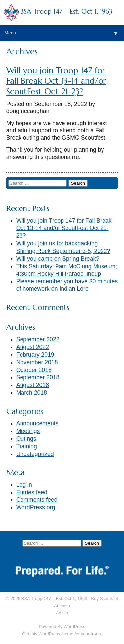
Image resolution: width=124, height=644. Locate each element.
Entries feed (32, 492)
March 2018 (32, 393)
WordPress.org (36, 507)
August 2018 (33, 385)
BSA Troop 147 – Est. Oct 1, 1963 (66, 11)
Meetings (28, 431)
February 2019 (35, 355)
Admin (62, 613)
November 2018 (37, 362)
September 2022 (38, 339)
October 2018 (34, 370)
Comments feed (37, 500)
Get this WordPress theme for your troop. (62, 634)
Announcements (37, 423)
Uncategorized (35, 454)
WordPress (74, 627)
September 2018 (38, 377)
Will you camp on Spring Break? (58, 259)
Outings (26, 439)
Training (27, 446)
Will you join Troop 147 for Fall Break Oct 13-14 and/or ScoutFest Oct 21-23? (56, 81)
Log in (24, 485)
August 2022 (33, 347)
